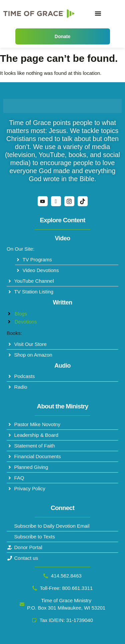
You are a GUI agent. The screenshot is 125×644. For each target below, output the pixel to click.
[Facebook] (56, 201)
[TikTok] (83, 201)
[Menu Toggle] (98, 13)
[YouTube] (43, 201)
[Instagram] (69, 201)
